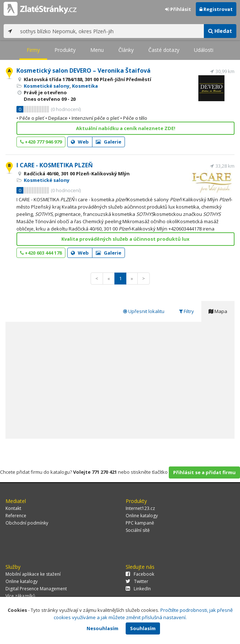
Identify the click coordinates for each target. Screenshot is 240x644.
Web (80, 142)
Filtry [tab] (186, 311)
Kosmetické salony (47, 86)
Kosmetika (85, 86)
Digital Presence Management (36, 589)
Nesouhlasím (102, 628)
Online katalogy (142, 516)
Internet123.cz (140, 508)
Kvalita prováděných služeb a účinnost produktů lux (125, 239)
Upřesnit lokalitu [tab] (144, 311)
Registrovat (216, 9)
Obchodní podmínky (27, 523)
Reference (16, 516)
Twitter (137, 581)
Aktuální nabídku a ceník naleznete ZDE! (126, 128)
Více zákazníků (20, 596)
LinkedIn (138, 589)
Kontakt (13, 508)
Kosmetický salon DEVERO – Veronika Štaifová (83, 71)
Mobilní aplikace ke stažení (33, 574)
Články (126, 50)
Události (204, 50)
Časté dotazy (164, 50)
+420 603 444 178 (41, 253)
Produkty (65, 50)
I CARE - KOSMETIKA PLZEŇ (55, 165)
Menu (97, 50)
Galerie (108, 142)
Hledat (220, 31)
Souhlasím (143, 628)
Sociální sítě (138, 530)
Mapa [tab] (218, 311)
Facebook (140, 574)
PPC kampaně (140, 523)
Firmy (33, 50)
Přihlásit (178, 9)
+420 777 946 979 (41, 142)
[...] (110, 31)
